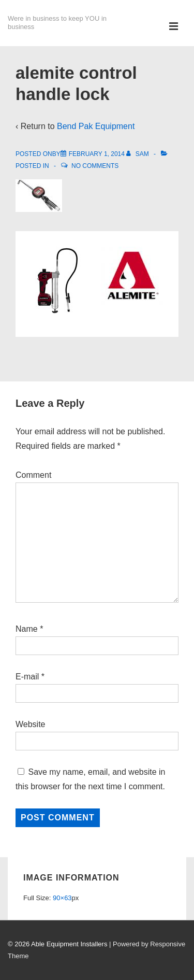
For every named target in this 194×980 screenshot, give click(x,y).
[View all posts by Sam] (138, 154)
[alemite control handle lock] (97, 154)
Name (27, 629)
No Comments (95, 166)
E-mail (27, 677)
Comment (33, 475)
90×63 (62, 898)
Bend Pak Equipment (96, 126)
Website (31, 724)
